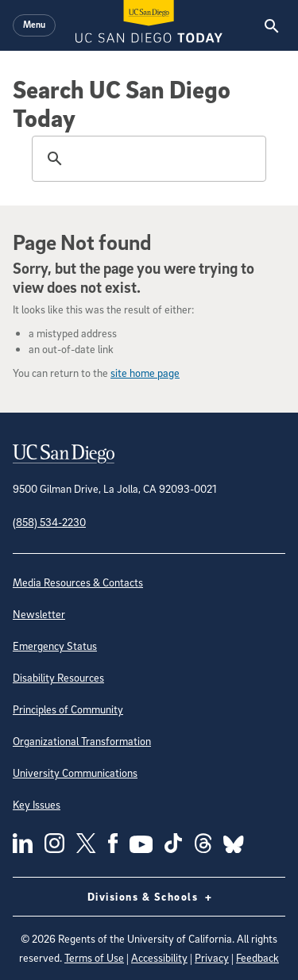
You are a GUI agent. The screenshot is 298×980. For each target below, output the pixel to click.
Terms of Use (94, 957)
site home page (145, 373)
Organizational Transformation (82, 741)
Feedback (257, 957)
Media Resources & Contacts (78, 582)
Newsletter (39, 614)
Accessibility (159, 957)
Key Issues (37, 804)
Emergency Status (55, 646)
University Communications (75, 772)
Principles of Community (68, 709)
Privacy (212, 957)
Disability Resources (58, 677)
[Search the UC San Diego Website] (271, 25)
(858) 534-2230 (49, 522)
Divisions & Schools (149, 897)
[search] (147, 159)
